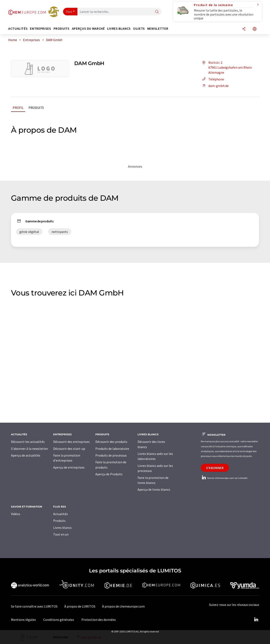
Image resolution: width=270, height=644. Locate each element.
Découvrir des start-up (69, 449)
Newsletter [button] (158, 29)
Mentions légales (23, 620)
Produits (36, 108)
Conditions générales (59, 620)
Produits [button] (62, 29)
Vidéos (16, 514)
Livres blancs (62, 528)
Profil (18, 108)
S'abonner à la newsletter (30, 449)
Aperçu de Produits (109, 474)
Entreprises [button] (40, 29)
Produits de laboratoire (112, 449)
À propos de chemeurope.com (123, 606)
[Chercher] (157, 12)
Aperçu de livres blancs (154, 489)
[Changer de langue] (255, 29)
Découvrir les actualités (28, 442)
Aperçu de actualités (26, 455)
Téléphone (212, 79)
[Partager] (244, 29)
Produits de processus (111, 455)
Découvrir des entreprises (71, 442)
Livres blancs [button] (119, 29)
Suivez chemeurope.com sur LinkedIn (224, 478)
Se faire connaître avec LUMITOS (34, 606)
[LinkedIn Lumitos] (256, 620)
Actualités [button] (18, 29)
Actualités (61, 514)
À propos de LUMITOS (80, 606)
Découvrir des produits (111, 442)
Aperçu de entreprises (69, 467)
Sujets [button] (139, 29)
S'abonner (215, 468)
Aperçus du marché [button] (88, 29)
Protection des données (99, 620)
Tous (69, 12)
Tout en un (61, 534)
